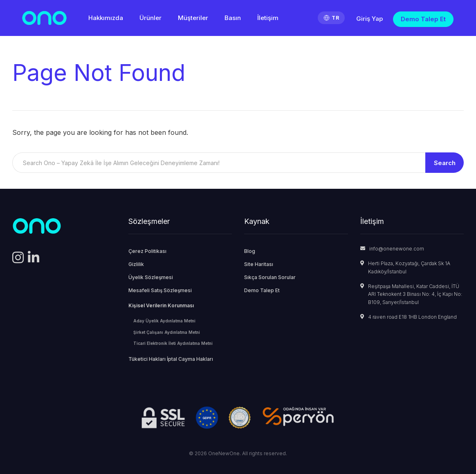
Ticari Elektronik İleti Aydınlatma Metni (173, 343)
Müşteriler (193, 18)
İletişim (268, 18)
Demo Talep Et (423, 19)
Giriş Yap (370, 19)
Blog (250, 251)
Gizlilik (136, 264)
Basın (233, 18)
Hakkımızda (106, 18)
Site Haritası (259, 264)
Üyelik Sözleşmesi (151, 277)
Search (445, 163)
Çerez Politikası (147, 251)
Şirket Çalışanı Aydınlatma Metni (167, 332)
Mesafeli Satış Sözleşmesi (160, 290)
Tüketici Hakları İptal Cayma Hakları (171, 359)
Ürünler (150, 18)
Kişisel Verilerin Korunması (161, 305)
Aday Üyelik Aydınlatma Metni (164, 321)
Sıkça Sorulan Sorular (270, 277)
